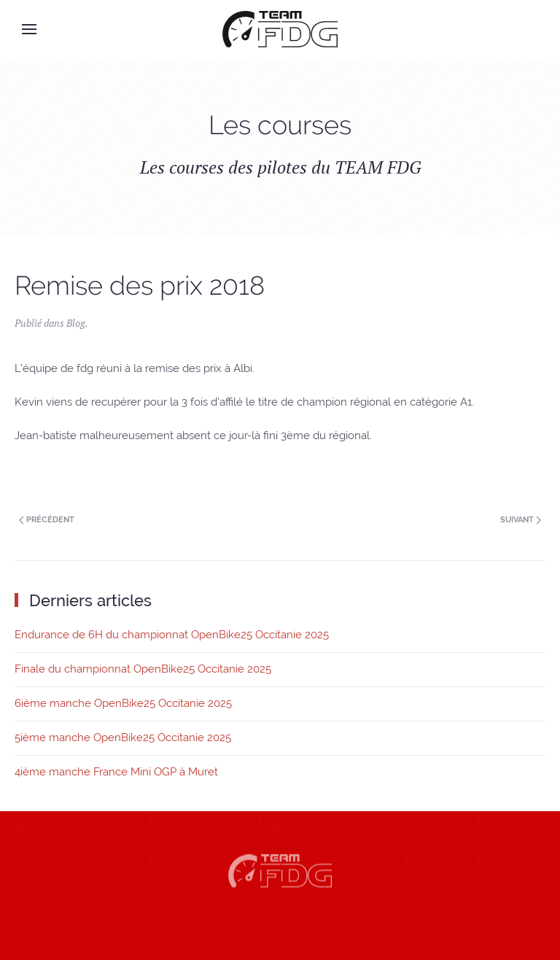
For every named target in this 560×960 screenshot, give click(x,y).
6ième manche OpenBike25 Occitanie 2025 (123, 703)
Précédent (47, 520)
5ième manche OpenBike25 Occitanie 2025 (123, 738)
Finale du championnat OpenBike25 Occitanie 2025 (143, 669)
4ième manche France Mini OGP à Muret (116, 772)
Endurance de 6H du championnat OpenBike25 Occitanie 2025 (172, 635)
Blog (76, 323)
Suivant (521, 520)
